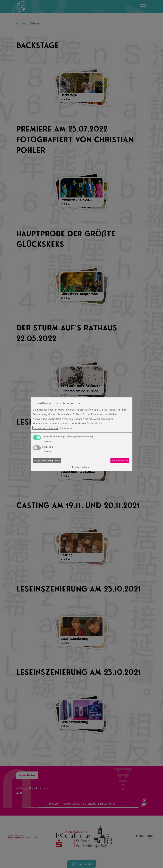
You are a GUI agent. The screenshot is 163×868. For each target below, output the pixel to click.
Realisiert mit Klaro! (81, 467)
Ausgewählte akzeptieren (47, 460)
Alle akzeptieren (120, 460)
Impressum (66, 428)
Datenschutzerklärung (45, 428)
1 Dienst (47, 442)
